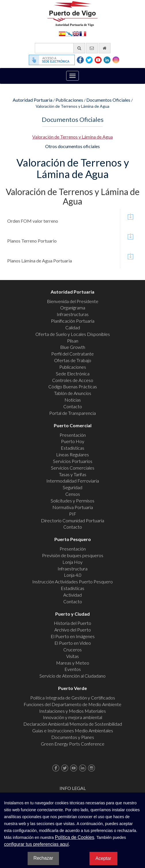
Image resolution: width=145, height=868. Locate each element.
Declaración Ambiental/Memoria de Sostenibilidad (73, 724)
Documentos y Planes (73, 737)
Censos (73, 494)
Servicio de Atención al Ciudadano (72, 676)
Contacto (73, 406)
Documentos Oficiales (108, 100)
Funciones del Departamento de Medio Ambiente (72, 704)
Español (62, 33)
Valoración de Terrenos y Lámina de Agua (72, 137)
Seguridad (72, 487)
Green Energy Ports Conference (73, 744)
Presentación (73, 435)
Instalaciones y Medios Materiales (72, 711)
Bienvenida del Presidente (73, 301)
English (76, 33)
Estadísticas (72, 448)
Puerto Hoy (73, 441)
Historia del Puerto (72, 623)
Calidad (73, 327)
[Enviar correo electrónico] (92, 48)
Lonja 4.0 (73, 575)
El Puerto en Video (73, 643)
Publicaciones (69, 100)
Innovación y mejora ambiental (72, 717)
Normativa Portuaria (73, 507)
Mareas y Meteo (73, 663)
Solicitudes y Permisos (72, 501)
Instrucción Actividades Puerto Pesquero (72, 581)
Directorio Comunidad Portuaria (72, 520)
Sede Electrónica (73, 374)
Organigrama (73, 308)
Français (83, 33)
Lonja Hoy (72, 562)
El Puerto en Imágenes (73, 636)
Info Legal (73, 788)
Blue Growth (73, 347)
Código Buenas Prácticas (73, 386)
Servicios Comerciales (73, 468)
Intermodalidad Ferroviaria (73, 481)
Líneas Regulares (72, 454)
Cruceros (72, 649)
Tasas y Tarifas (73, 474)
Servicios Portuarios (73, 461)
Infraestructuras (73, 314)
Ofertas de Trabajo (73, 360)
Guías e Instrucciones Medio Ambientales (73, 730)
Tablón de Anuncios (73, 393)
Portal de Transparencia (72, 413)
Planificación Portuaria (73, 321)
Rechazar (43, 858)
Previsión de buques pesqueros (73, 555)
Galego (69, 33)
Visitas (72, 656)
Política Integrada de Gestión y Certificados (73, 698)
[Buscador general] (60, 48)
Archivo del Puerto (73, 630)
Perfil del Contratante (72, 354)
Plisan (73, 341)
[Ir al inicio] (105, 48)
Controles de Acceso (73, 380)
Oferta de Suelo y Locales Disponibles (73, 334)
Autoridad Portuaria (33, 100)
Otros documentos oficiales (72, 146)
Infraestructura (72, 569)
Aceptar (103, 858)
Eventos (73, 669)
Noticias (73, 400)
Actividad (72, 595)
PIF (73, 514)
